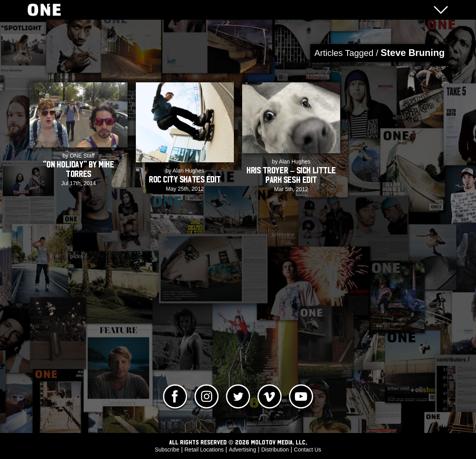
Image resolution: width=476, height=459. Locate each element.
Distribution (275, 450)
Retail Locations (204, 450)
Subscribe (167, 450)
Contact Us (308, 450)
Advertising (242, 450)
